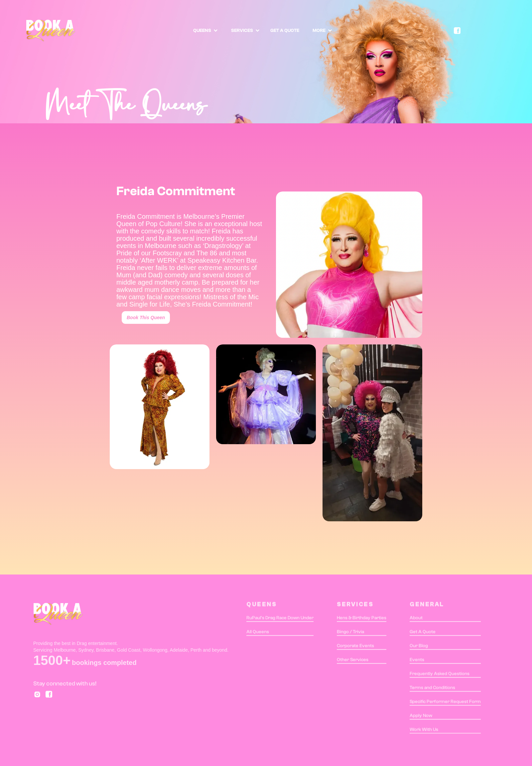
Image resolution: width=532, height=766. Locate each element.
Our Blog (419, 647)
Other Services (353, 661)
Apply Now (421, 717)
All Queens (258, 633)
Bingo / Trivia (350, 633)
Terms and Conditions (432, 689)
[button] (205, 31)
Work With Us (424, 731)
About (416, 619)
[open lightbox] (160, 407)
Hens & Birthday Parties (362, 619)
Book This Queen (146, 318)
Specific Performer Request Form (445, 703)
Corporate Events (355, 647)
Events (417, 661)
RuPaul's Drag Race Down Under (280, 619)
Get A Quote (423, 633)
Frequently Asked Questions (440, 675)
